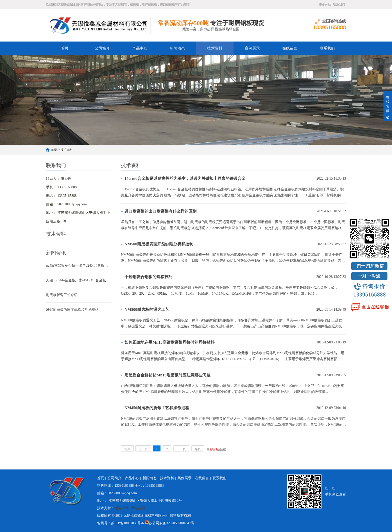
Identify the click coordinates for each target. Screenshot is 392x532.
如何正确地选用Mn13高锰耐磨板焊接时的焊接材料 (169, 342)
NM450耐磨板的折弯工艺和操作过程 (157, 408)
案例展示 (252, 48)
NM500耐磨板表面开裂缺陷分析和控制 (159, 244)
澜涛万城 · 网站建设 (130, 508)
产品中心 (140, 48)
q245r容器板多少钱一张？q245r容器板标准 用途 (78, 265)
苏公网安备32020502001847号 (171, 523)
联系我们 (339, 5)
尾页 (198, 449)
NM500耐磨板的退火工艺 (147, 310)
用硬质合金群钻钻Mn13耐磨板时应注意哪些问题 (167, 375)
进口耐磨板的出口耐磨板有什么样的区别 (160, 211)
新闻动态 (177, 48)
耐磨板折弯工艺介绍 (62, 295)
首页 (65, 48)
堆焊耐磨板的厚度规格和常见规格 (72, 310)
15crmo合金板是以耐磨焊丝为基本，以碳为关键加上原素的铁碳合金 (185, 178)
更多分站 (325, 5)
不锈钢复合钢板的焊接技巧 (148, 277)
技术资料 (215, 48)
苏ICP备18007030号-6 (127, 523)
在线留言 (290, 48)
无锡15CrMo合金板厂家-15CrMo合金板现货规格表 (78, 280)
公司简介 (102, 48)
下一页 (181, 449)
